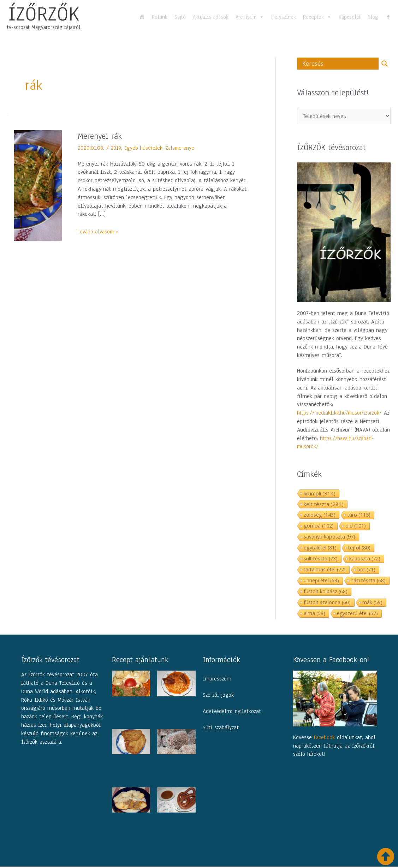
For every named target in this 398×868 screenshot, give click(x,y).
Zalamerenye (182, 148)
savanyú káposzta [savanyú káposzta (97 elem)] (329, 538)
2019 (116, 148)
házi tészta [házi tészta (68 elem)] (368, 581)
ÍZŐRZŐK (44, 14)
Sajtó (180, 17)
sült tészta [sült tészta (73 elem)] (321, 560)
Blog (373, 17)
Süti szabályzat (221, 729)
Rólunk (160, 17)
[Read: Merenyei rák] (38, 185)
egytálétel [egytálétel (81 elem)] (320, 549)
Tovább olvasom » (99, 232)
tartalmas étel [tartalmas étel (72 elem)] (325, 570)
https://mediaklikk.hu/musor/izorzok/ (341, 414)
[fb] (388, 17)
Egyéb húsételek (144, 148)
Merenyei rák (101, 136)
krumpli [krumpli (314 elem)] (320, 494)
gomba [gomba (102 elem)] (319, 527)
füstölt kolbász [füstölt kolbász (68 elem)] (326, 592)
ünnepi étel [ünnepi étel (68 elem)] (321, 581)
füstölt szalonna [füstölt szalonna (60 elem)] (327, 603)
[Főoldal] (142, 17)
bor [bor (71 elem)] (366, 570)
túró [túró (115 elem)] (359, 516)
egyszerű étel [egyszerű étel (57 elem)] (357, 614)
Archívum (250, 17)
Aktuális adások (211, 17)
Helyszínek (284, 17)
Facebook (325, 739)
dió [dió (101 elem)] (356, 527)
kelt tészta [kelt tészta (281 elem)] (324, 505)
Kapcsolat (350, 17)
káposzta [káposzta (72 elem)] (365, 560)
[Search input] (340, 64)
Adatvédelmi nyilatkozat (232, 713)
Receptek (317, 17)
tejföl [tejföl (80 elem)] (359, 549)
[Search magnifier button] (385, 64)
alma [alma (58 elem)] (314, 614)
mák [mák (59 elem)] (372, 603)
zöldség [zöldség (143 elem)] (320, 516)
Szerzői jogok (218, 696)
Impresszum (217, 680)
